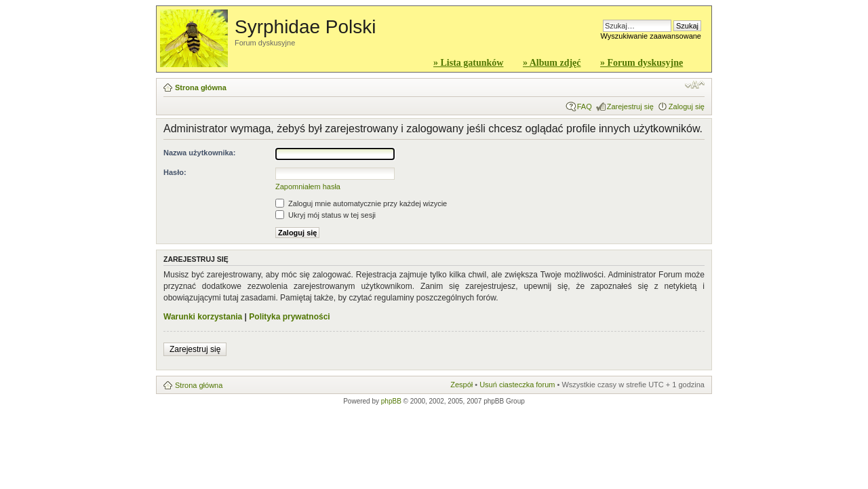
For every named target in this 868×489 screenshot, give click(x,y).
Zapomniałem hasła (308, 187)
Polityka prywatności (289, 317)
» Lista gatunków (468, 63)
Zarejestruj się (630, 106)
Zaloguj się (687, 106)
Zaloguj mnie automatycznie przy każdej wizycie (361, 203)
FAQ (585, 106)
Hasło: (175, 172)
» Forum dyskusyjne (642, 63)
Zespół (461, 385)
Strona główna (201, 87)
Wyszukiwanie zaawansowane (651, 36)
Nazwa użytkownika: (199, 153)
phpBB (391, 401)
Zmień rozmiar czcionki (695, 85)
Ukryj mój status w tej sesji (325, 215)
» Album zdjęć (552, 63)
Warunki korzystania (203, 317)
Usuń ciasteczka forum (517, 385)
